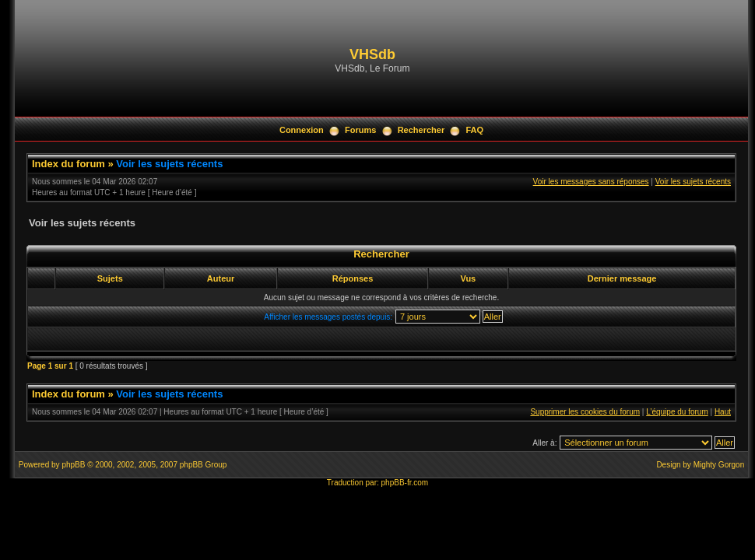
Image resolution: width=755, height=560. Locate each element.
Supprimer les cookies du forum (585, 412)
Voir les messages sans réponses (591, 182)
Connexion (302, 130)
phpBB (73, 465)
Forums (360, 130)
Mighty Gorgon (719, 465)
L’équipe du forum (677, 412)
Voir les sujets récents (169, 164)
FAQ (474, 130)
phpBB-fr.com (405, 483)
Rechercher (421, 130)
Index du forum (68, 164)
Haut (723, 412)
